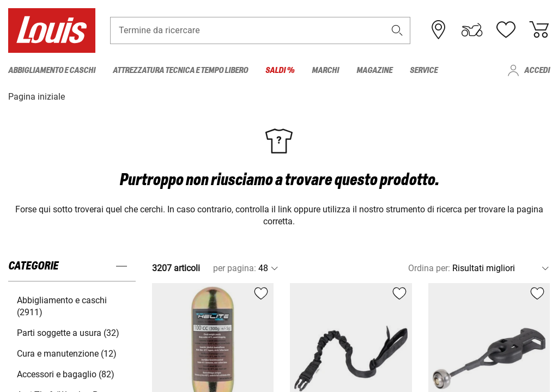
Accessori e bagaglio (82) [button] (66, 374)
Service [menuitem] (424, 71)
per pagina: (235, 268)
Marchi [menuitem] (325, 71)
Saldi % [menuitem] (280, 71)
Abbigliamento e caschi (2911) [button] (62, 306)
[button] (397, 31)
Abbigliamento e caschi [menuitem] (52, 71)
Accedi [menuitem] (537, 71)
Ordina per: (429, 268)
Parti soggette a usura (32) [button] (68, 332)
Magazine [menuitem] (374, 71)
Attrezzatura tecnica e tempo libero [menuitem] (180, 71)
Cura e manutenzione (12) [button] (67, 353)
